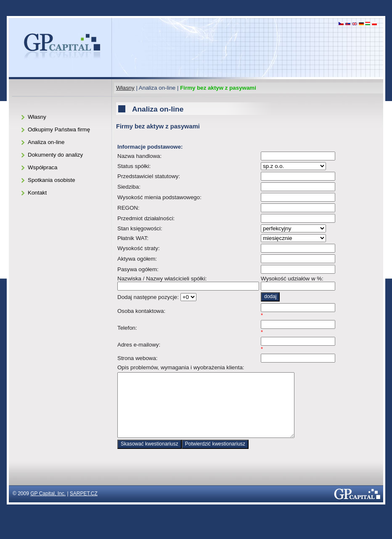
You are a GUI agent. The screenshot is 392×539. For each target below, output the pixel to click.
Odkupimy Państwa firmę (59, 129)
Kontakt (37, 193)
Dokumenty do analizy (55, 155)
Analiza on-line (46, 142)
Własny (125, 88)
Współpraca (42, 167)
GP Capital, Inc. (48, 506)
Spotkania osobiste (52, 180)
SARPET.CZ (84, 506)
